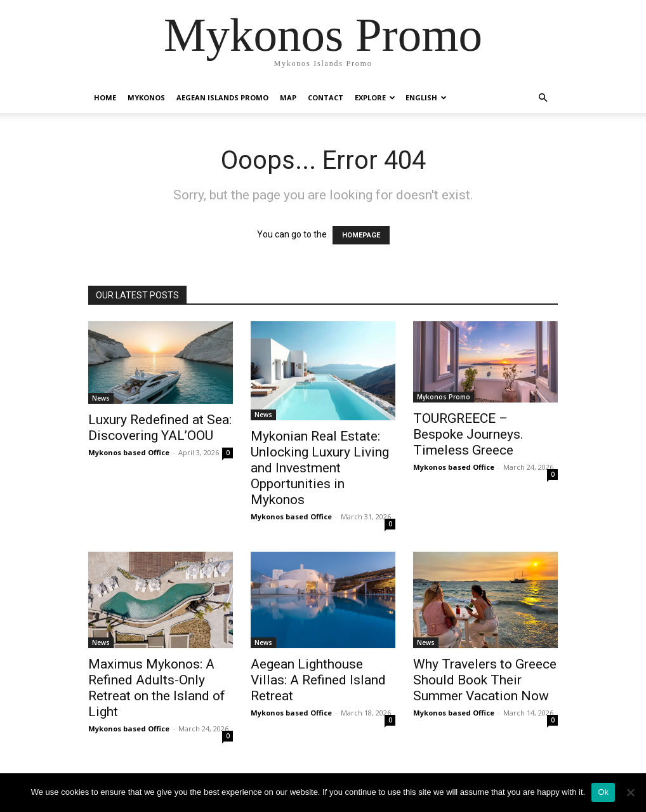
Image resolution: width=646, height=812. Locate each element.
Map (288, 97)
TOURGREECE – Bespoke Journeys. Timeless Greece (468, 434)
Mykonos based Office (129, 452)
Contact (326, 97)
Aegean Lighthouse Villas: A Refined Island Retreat (318, 680)
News (101, 398)
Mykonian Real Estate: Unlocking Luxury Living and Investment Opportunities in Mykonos (320, 468)
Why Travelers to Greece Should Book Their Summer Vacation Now (485, 680)
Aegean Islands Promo (222, 97)
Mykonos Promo (444, 397)
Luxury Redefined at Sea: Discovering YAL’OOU (160, 428)
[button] (543, 98)
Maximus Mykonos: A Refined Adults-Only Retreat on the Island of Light (157, 688)
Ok (603, 792)
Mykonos (146, 97)
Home (105, 97)
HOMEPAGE (361, 235)
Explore (375, 97)
